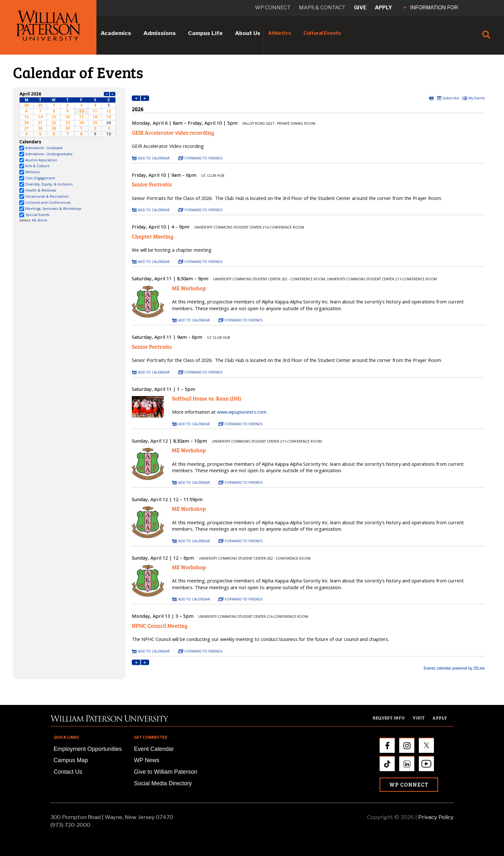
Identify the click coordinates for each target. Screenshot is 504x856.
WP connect (273, 8)
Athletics (280, 33)
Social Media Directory (163, 783)
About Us (248, 33)
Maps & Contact (322, 8)
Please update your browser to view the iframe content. (67, 114)
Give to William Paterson (166, 772)
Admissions (160, 33)
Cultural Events (322, 33)
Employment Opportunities (88, 749)
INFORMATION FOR (431, 8)
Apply (383, 8)
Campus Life (205, 33)
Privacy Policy (436, 817)
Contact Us (68, 772)
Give (360, 8)
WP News (147, 760)
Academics (116, 33)
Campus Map (71, 760)
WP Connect (409, 784)
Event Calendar (154, 749)
